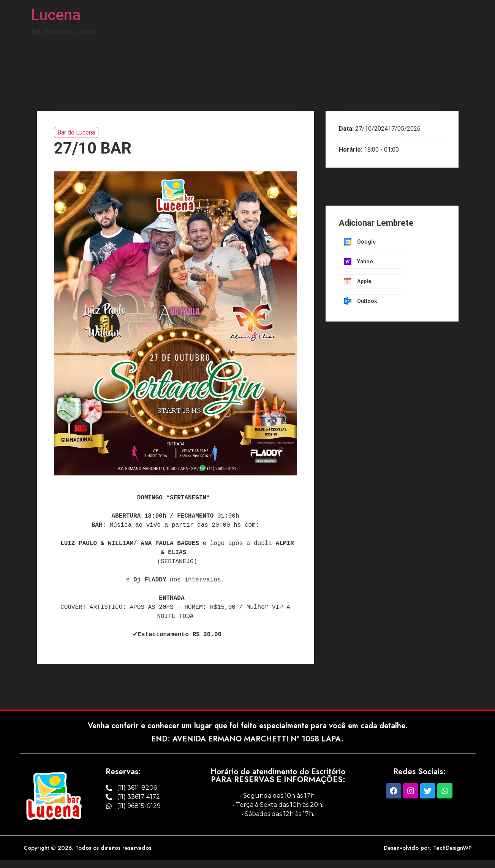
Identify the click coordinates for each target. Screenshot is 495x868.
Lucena (56, 15)
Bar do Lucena (76, 132)
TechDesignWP (452, 848)
